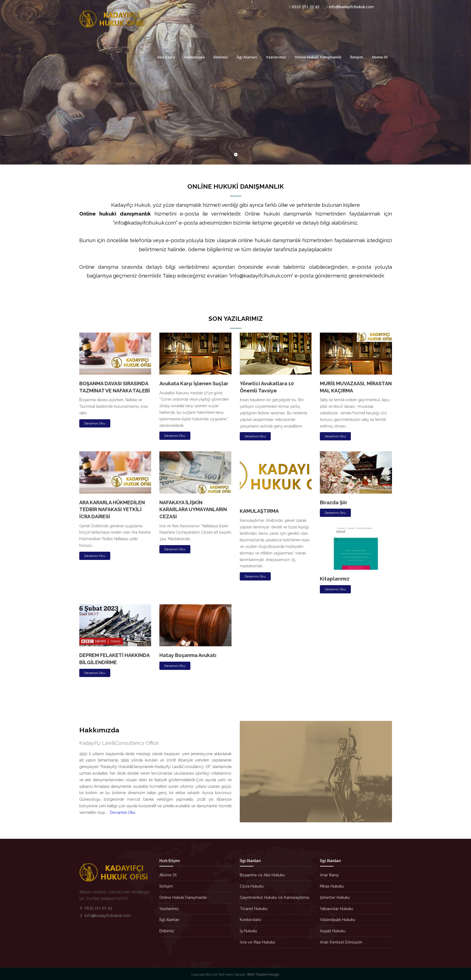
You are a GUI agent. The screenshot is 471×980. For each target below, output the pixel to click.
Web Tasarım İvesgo (263, 975)
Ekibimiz (221, 57)
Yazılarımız (276, 57)
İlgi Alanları (247, 57)
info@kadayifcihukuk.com (350, 7)
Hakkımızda (194, 57)
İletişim (356, 57)
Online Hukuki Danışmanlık (318, 57)
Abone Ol (380, 57)
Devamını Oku (95, 423)
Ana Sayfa (166, 57)
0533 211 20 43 (304, 7)
